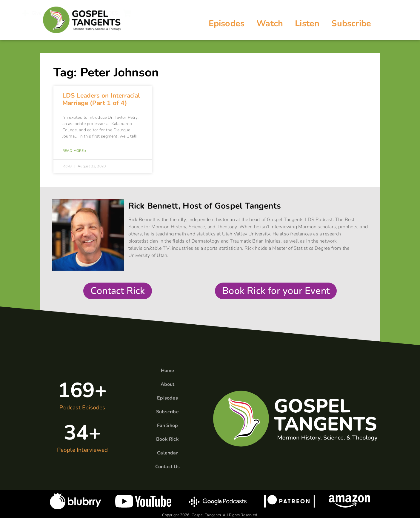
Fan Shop (168, 425)
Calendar (167, 453)
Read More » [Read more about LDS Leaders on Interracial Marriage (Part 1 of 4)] (74, 151)
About (168, 384)
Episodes (227, 23)
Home (168, 371)
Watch (270, 23)
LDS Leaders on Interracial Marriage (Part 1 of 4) (101, 99)
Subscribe (351, 23)
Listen (307, 23)
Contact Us (168, 467)
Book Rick (167, 439)
